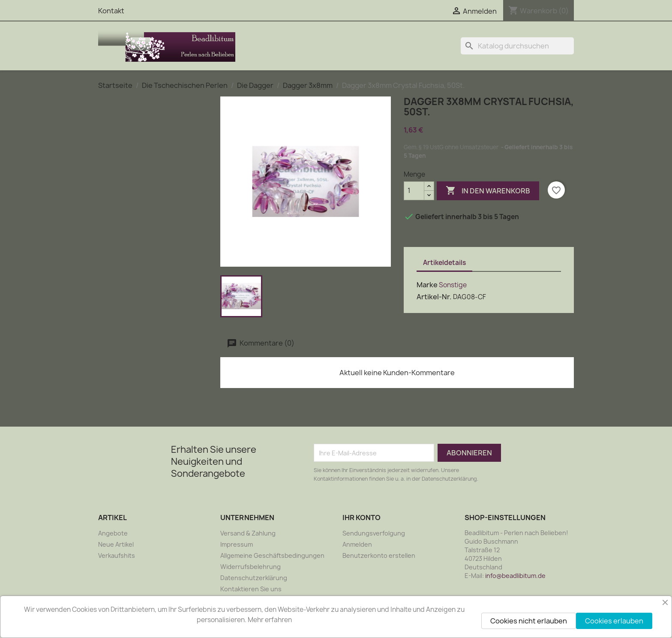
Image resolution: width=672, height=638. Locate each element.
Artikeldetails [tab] (444, 263)
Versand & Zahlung (248, 533)
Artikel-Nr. (434, 297)
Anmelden (357, 544)
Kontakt (111, 11)
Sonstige (453, 285)
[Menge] (414, 191)
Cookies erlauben (614, 621)
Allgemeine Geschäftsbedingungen (272, 555)
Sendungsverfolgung (374, 533)
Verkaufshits (117, 555)
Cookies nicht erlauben (529, 621)
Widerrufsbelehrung (250, 567)
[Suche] (517, 46)
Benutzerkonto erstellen (379, 555)
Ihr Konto (361, 518)
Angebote (113, 533)
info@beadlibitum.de (515, 576)
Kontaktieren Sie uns (251, 589)
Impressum (237, 544)
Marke (427, 285)
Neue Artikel (116, 544)
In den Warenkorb (488, 191)
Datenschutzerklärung (254, 578)
